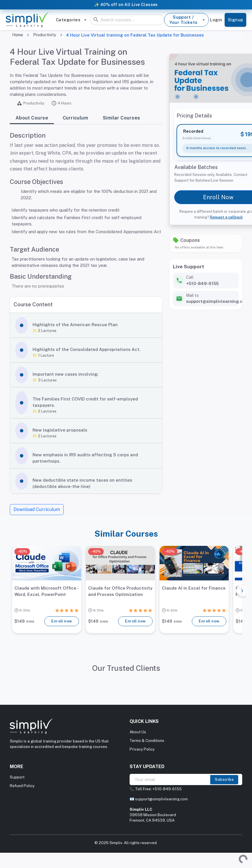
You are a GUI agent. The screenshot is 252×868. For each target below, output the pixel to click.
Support (17, 777)
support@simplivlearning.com (161, 799)
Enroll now (62, 621)
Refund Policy (22, 786)
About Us (138, 732)
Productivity (45, 35)
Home (18, 35)
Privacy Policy (142, 749)
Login (216, 20)
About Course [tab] (32, 118)
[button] (86, 325)
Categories (71, 20)
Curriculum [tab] (75, 118)
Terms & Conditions (147, 741)
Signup (235, 20)
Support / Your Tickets (186, 20)
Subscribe (224, 780)
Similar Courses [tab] (121, 118)
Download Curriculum (37, 509)
